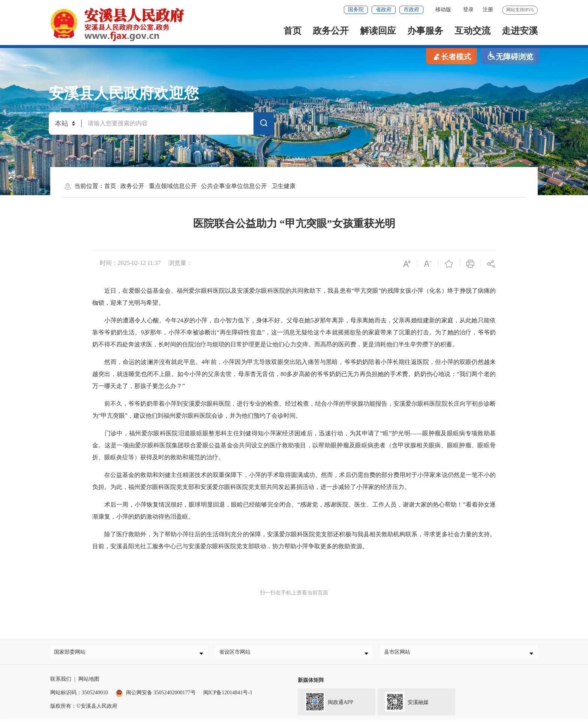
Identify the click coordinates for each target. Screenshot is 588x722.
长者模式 (451, 56)
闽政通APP (325, 704)
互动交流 (472, 31)
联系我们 (61, 682)
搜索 (264, 125)
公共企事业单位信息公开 (234, 186)
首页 (292, 31)
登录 (468, 10)
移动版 (443, 10)
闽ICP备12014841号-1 (228, 696)
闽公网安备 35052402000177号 (156, 696)
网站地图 (89, 682)
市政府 (411, 10)
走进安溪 (520, 31)
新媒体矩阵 (311, 683)
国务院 (356, 10)
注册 (488, 10)
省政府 (384, 10)
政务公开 (331, 31)
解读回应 (378, 31)
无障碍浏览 (510, 56)
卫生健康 (283, 186)
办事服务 (425, 31)
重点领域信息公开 (173, 186)
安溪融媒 (403, 704)
